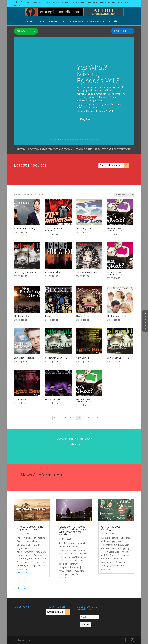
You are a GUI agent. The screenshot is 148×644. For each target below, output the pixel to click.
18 (92, 139)
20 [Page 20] (88, 418)
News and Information (96, 2)
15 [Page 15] (65, 418)
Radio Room (58, 2)
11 (75, 139)
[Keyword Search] (111, 165)
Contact (112, 2)
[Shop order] (124, 195)
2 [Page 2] (54, 418)
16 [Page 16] (70, 418)
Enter (74, 452)
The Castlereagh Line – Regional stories (31, 528)
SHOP (48, 2)
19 (95, 139)
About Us (36, 2)
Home (27, 2)
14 (83, 139)
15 (85, 139)
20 (97, 139)
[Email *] (90, 617)
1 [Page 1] (51, 418)
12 (78, 139)
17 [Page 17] (74, 418)
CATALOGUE (123, 31)
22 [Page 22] (97, 418)
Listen (118, 22)
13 (80, 139)
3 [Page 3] (58, 418)
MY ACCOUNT (123, 2)
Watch (68, 2)
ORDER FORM (79, 2)
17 (90, 139)
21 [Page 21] (92, 418)
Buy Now (86, 119)
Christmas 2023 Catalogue (111, 528)
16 (88, 139)
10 (73, 139)
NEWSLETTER (26, 31)
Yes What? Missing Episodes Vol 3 (98, 74)
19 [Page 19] (83, 418)
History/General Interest (99, 22)
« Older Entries (21, 588)
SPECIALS (29, 22)
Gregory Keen (76, 22)
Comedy (41, 22)
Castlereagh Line (57, 22)
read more (22, 572)
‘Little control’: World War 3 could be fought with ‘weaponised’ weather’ (73, 530)
